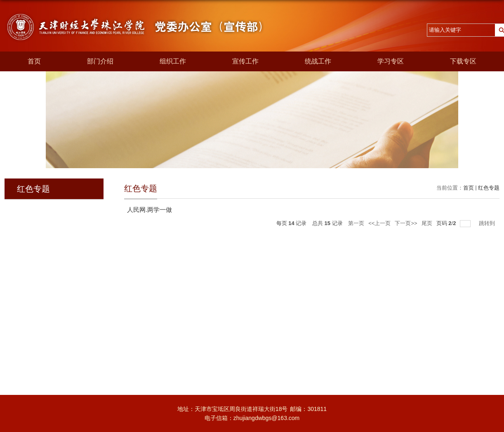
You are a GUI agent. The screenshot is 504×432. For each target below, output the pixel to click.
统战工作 (318, 61)
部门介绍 (100, 61)
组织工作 (173, 61)
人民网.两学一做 (150, 210)
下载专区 (463, 61)
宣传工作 (245, 61)
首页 (34, 61)
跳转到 (488, 223)
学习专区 (391, 61)
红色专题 (489, 188)
